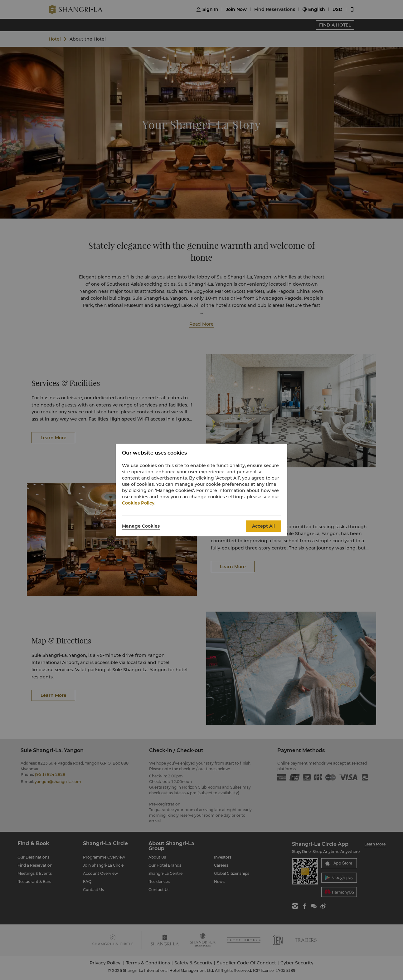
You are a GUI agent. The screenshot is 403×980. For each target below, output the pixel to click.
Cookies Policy (138, 503)
